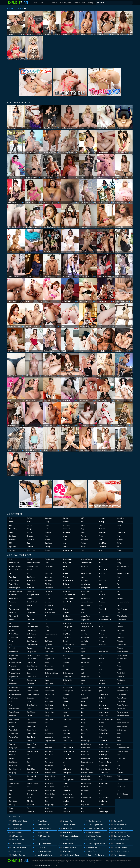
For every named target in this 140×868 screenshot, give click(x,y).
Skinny (101, 540)
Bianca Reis (31, 559)
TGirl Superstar (68, 851)
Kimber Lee (67, 677)
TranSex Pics (17, 851)
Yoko (118, 766)
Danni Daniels (32, 748)
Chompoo (30, 684)
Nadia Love (85, 705)
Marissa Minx (85, 605)
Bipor (29, 573)
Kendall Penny (68, 648)
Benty (11, 808)
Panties (83, 536)
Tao (118, 591)
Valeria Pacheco (122, 655)
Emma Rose (49, 566)
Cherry (29, 673)
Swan (119, 570)
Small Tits (102, 547)
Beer (11, 790)
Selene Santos (104, 758)
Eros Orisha (49, 588)
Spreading (120, 518)
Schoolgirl (102, 532)
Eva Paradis (49, 605)
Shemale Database (19, 847)
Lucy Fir (65, 805)
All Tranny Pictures (95, 836)
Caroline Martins (33, 645)
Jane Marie (49, 762)
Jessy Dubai (67, 563)
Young (119, 550)
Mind (82, 669)
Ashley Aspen (14, 709)
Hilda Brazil (49, 701)
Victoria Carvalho (123, 687)
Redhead (102, 529)
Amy (11, 645)
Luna (64, 808)
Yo (118, 762)
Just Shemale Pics (69, 840)
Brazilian (30, 532)
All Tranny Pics (43, 840)
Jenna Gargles (50, 790)
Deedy (29, 766)
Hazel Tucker (49, 694)
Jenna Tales (49, 798)
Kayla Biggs (67, 623)
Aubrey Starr (13, 734)
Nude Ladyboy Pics (95, 847)
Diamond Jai (31, 776)
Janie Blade (49, 766)
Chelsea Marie (32, 669)
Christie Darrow (32, 691)
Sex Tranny (118, 829)
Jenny (47, 801)
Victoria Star (121, 701)
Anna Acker (13, 684)
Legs (64, 543)
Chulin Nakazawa (33, 694)
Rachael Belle (103, 694)
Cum (29, 543)
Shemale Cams (80, 3)
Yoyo (118, 769)
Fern (46, 623)
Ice (46, 726)
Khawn (65, 655)
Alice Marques (14, 609)
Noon (83, 812)
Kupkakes (66, 694)
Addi (11, 559)
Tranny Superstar (120, 855)
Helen (47, 698)
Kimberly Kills (67, 680)
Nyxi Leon (102, 573)
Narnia (83, 734)
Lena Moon (67, 737)
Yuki (118, 776)
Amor (11, 641)
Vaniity (119, 662)
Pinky (101, 655)
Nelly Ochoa (85, 769)
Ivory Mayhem (50, 741)
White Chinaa (121, 730)
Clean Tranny (93, 851)
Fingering (48, 532)
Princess (102, 684)
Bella (11, 798)
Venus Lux (120, 677)
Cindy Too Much (32, 705)
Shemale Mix (118, 821)
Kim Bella (66, 669)
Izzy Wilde (48, 748)
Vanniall (119, 669)
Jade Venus (49, 755)
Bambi (11, 780)
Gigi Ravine (49, 645)
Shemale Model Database (72, 836)
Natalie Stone (85, 758)
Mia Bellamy (85, 634)
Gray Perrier (49, 669)
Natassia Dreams (87, 762)
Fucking (47, 540)
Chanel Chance (32, 659)
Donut (29, 787)
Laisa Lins (66, 709)
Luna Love (66, 812)
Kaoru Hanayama (69, 595)
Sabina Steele (104, 716)
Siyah (101, 787)
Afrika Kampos (14, 581)
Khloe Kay (66, 662)
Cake (29, 616)
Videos (43, 3)
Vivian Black (121, 709)
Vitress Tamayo (122, 705)
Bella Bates (13, 801)
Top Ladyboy (67, 832)
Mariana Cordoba (87, 602)
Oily (100, 577)
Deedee (30, 762)
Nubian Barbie (104, 559)
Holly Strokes (49, 712)
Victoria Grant (121, 694)
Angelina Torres (14, 673)
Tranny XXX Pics (43, 825)
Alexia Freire (13, 598)
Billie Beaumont (32, 566)
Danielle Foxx (31, 744)
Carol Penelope (32, 641)
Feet (46, 529)
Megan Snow (85, 620)
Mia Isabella (85, 637)
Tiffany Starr (121, 620)
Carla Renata (31, 634)
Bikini (29, 522)
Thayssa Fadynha (123, 602)
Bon (28, 584)
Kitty (64, 684)
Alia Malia (12, 602)
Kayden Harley (68, 620)
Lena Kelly (66, 734)
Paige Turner (103, 588)
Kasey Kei (66, 613)
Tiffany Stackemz (123, 616)
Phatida (101, 641)
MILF (82, 518)
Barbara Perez (14, 783)
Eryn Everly (49, 591)
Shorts (101, 536)
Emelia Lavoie (50, 559)
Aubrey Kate (13, 730)
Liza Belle (66, 787)
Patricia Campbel (105, 620)
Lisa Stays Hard (68, 780)
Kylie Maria (67, 701)
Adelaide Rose (14, 563)
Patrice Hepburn (104, 616)
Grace (47, 662)
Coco (29, 719)
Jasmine (48, 769)
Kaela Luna (67, 584)
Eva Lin (47, 598)
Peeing (83, 543)
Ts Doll (119, 634)
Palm (100, 591)
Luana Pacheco (68, 798)
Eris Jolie (48, 584)
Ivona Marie (49, 737)
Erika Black (49, 577)
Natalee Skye (85, 741)
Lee (64, 723)
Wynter (119, 744)
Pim (100, 648)
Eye (46, 616)
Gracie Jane (49, 666)
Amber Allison (14, 634)
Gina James (49, 648)
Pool (82, 550)
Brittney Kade (32, 591)
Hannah (48, 687)
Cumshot (30, 547)
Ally (10, 623)
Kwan (65, 698)
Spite (100, 808)
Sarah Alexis (103, 741)
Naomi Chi (84, 730)
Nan (82, 712)
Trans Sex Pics (43, 832)
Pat (100, 613)
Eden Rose (31, 801)
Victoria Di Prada (122, 691)
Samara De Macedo (106, 719)
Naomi (83, 726)
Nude (83, 522)
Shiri (100, 780)
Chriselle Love (32, 687)
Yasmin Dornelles (123, 748)
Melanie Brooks (86, 623)
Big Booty (12, 547)
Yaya (118, 755)
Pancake (102, 595)
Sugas (119, 559)
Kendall (65, 641)
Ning (82, 801)
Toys (118, 536)
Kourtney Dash (68, 691)
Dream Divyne (32, 790)
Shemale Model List (44, 829)
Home (35, 3)
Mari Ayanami (86, 588)
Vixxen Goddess (122, 712)
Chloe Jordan (32, 680)
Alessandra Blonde (16, 591)
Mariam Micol (85, 598)
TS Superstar (68, 829)
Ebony (47, 522)
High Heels (66, 525)
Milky (82, 655)
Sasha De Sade (104, 751)
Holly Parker (49, 709)
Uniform (119, 543)
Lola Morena (67, 790)
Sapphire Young (104, 734)
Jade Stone (49, 751)
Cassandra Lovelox (33, 655)
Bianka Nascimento (34, 563)
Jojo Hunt (66, 577)
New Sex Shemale (120, 825)
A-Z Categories (65, 3)
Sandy (101, 726)
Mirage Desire (86, 677)
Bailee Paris (13, 766)
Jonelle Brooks (68, 581)
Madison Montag (87, 563)
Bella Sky (12, 805)
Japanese (66, 532)
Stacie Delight (103, 812)
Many (83, 577)
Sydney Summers (123, 573)
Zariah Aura (121, 787)
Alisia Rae (12, 613)
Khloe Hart (66, 659)
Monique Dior (85, 687)
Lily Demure (67, 769)
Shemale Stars (68, 821)
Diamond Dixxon (33, 773)
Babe (11, 532)
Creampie (30, 540)
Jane (47, 758)
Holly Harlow (49, 705)
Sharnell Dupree (104, 769)
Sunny (119, 563)
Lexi (64, 744)
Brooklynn (30, 598)
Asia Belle (12, 716)
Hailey (47, 680)
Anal (11, 518)
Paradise (102, 602)
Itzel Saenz (49, 734)
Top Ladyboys (17, 825)
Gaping (47, 547)
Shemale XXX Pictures (96, 832)
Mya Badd (84, 698)
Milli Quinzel (85, 662)
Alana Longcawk (15, 588)
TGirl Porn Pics (119, 844)
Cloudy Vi (30, 716)
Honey (47, 716)
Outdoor (84, 532)
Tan (118, 584)
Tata (118, 595)
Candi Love (31, 620)
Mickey (83, 645)
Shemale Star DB (18, 840)
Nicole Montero (86, 780)
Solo (100, 550)
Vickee (119, 684)
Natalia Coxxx (85, 748)
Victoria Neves (122, 698)
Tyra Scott (120, 637)
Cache (29, 609)
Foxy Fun (48, 630)
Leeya (65, 726)
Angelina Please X (15, 669)
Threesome (121, 532)
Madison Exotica (86, 559)
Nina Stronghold (86, 798)
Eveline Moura (50, 613)
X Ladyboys (42, 847)
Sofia (100, 794)
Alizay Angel (13, 616)
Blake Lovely (31, 581)
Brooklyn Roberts (33, 595)
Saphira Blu (103, 730)
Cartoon (30, 648)
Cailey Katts (31, 613)
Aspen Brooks (14, 719)
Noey (82, 808)
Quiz (100, 691)
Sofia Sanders (104, 798)
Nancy (83, 719)
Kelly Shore (67, 637)
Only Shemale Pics (120, 847)
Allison (11, 620)
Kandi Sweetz (68, 591)
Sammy (101, 723)
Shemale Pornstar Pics (122, 836)
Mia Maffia (84, 641)
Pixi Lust (102, 659)
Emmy (47, 570)
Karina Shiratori (68, 598)
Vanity (119, 666)
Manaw (83, 570)
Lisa (64, 776)
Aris (10, 705)
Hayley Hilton (49, 691)
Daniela (29, 741)
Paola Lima (103, 598)
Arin (10, 701)
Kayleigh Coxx (68, 627)
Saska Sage (103, 755)
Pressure (102, 680)
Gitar (46, 655)
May (82, 613)
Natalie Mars (85, 755)
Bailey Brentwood (15, 769)
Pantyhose (84, 540)
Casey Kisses (31, 652)
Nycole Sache (103, 570)
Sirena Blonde (104, 783)
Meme (83, 630)
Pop (100, 673)
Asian (11, 522)
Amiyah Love (13, 637)
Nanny (83, 723)
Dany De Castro (32, 751)
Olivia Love (102, 581)
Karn (64, 605)
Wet (118, 547)
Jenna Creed (49, 787)
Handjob (66, 518)
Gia (46, 637)
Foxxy (47, 627)
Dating (91, 3)
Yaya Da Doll (121, 758)
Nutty (101, 566)
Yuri (118, 783)
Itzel (46, 730)
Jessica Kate (67, 559)
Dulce (29, 798)
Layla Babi (66, 716)
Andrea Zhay (13, 655)
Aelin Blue (12, 577)
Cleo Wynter (31, 712)
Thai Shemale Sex (44, 836)
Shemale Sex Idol (45, 866)
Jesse (47, 808)
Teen (118, 529)
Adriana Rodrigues (15, 570)
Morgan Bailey (86, 691)
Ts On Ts (120, 540)
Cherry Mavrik (32, 677)
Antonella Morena (15, 694)
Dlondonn (30, 780)
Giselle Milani (49, 652)
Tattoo (119, 525)
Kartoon (66, 609)
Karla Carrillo (67, 602)
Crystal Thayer (32, 723)
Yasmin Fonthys (122, 751)
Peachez (102, 630)
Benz (11, 812)
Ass (10, 525)
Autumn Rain (14, 737)
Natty (83, 766)
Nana (83, 716)
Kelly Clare (66, 634)
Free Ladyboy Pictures (122, 851)
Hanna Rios (49, 684)
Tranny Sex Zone (120, 832)
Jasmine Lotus (50, 776)
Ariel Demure (14, 698)
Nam (82, 709)
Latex (65, 536)
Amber (11, 630)
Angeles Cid (13, 666)
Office (83, 525)
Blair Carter (31, 577)
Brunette (30, 536)
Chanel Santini (32, 666)
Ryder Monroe (104, 712)
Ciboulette (30, 698)
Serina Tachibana (105, 762)
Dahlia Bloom (31, 726)
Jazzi (47, 780)
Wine (118, 737)
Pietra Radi (102, 645)
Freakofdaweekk (51, 634)
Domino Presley (32, 783)
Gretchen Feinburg (51, 673)
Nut (100, 563)
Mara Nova (84, 581)
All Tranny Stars (18, 836)
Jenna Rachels (50, 794)
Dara (29, 758)
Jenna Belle (49, 783)
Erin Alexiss (49, 581)
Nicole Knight (85, 776)
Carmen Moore (32, 637)
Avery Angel (13, 748)
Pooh (100, 669)
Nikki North (84, 787)
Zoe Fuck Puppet (122, 794)
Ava (10, 741)
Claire (29, 709)
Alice (11, 605)
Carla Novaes (31, 630)
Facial (47, 525)
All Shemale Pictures (20, 821)
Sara (100, 737)
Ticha (119, 613)
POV (100, 525)
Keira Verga (67, 630)
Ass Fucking (13, 529)
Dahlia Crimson (32, 730)
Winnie (119, 741)
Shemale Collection (44, 851)
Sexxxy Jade (103, 766)
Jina (64, 570)
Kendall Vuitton (68, 652)
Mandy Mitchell (86, 573)
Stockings (120, 522)
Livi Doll (65, 783)
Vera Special (121, 680)
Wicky (119, 734)
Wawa (119, 719)
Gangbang (48, 543)
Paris (100, 605)
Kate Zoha (66, 616)
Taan (118, 577)
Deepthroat (31, 550)
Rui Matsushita (104, 709)
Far (46, 620)
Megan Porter (86, 616)
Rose (100, 701)
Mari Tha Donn (86, 591)
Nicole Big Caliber (87, 773)
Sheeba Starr (103, 773)
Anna (11, 680)
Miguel (83, 652)
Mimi (82, 666)
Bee (10, 787)
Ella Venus (30, 805)
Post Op (101, 522)
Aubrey (11, 726)
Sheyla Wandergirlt (105, 776)
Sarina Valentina (104, 748)
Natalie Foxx (85, 751)
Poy (100, 677)
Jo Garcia (66, 573)
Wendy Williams (122, 726)
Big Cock (12, 550)
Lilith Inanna (67, 758)
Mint (82, 673)
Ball (10, 776)
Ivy (46, 744)
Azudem (12, 758)
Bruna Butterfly (32, 602)
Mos (82, 694)
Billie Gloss (31, 570)
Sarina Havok (103, 744)
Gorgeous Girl (49, 659)
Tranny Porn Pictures (96, 829)
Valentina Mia (121, 645)
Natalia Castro (86, 744)
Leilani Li (66, 730)
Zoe (118, 790)
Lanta (65, 712)
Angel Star (13, 659)
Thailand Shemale (19, 855)
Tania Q (119, 588)
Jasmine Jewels (51, 773)
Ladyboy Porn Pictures (96, 855)
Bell (10, 794)
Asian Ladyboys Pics (96, 825)
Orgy (82, 529)
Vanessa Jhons (122, 659)
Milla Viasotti (85, 659)
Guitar (47, 677)
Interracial (66, 529)
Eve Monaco (49, 609)
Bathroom (12, 540)
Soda (100, 790)
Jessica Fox (49, 812)
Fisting (47, 536)
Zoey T (119, 798)
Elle (28, 808)
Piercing (84, 547)
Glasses (48, 550)
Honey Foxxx (49, 719)
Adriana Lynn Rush (15, 566)
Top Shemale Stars (44, 844)
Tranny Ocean (68, 844)
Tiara (118, 605)
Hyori (47, 723)
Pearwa (101, 634)
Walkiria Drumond (123, 716)
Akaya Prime (13, 584)
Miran (83, 680)
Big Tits (29, 518)
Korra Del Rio (67, 687)
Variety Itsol (121, 673)
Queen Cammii (104, 687)
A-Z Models (53, 3)
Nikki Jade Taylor (87, 783)
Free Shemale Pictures (71, 855)
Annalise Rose (14, 691)
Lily (64, 766)
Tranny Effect (17, 829)
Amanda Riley (14, 627)
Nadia (83, 701)
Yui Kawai (120, 773)
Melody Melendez (87, 627)
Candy (29, 623)
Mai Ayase (84, 566)
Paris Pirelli (102, 609)
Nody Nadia (85, 805)
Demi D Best (31, 769)
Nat (82, 737)
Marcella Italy (85, 584)
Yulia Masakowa (122, 780)
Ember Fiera (31, 812)
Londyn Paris (67, 794)
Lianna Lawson (68, 748)
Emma (47, 563)
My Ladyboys (42, 821)
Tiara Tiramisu (122, 609)
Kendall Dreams (68, 645)
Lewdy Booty (67, 741)
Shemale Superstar (70, 847)
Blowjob (30, 529)
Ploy (100, 662)
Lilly (64, 762)
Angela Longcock (15, 662)
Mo (82, 684)
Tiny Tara (120, 627)
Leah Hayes (67, 719)
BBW (11, 543)
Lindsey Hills (67, 773)
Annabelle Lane (14, 687)
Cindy (29, 701)
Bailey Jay (12, 773)
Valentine (120, 648)
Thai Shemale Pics (95, 821)
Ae (10, 573)
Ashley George (14, 712)
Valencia (120, 641)
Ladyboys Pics (17, 832)
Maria (83, 595)
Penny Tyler (103, 637)
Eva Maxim (49, 602)
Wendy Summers (123, 723)
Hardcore (66, 522)
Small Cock (103, 543)
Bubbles (30, 605)
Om (100, 584)
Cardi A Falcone (32, 627)
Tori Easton (121, 630)
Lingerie (66, 547)
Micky (83, 648)
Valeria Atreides (122, 652)
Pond (100, 666)
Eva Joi (47, 595)
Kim (64, 666)
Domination (49, 518)
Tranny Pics (92, 840)
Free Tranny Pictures (45, 855)
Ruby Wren (102, 705)
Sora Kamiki (103, 801)
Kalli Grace (66, 588)
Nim (82, 794)
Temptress (120, 598)
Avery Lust (13, 751)
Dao (28, 755)
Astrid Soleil (13, 723)
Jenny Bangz (49, 805)
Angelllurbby (13, 677)
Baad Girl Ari (13, 762)
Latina (65, 540)
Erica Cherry (49, 573)
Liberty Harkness (69, 751)
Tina (118, 623)
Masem (83, 609)
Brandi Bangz (32, 588)
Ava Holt (12, 744)
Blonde (29, 525)
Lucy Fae (66, 801)
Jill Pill (65, 566)
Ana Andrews (14, 652)
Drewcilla (30, 794)
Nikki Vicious (85, 790)
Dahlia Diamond (32, 734)
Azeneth (12, 755)
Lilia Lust (66, 755)
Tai (118, 581)
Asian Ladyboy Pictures (97, 844)
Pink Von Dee (103, 652)
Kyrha (65, 705)
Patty (101, 623)
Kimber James (68, 673)
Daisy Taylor (31, 737)
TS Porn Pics (17, 844)
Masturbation (67, 550)
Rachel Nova (103, 698)
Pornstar (102, 518)
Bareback (12, 536)
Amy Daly (12, 648)
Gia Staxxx (48, 641)
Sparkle (101, 805)
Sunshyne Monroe (123, 566)
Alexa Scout (13, 595)
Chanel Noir (31, 662)
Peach (101, 627)
